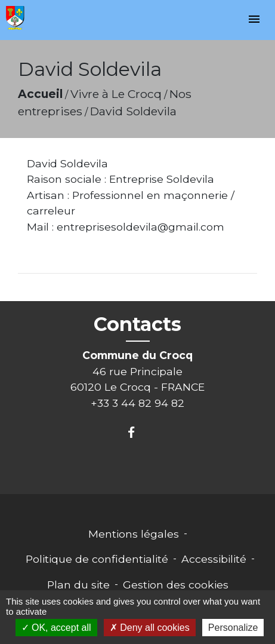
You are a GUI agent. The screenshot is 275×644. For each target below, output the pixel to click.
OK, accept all (56, 628)
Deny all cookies (150, 628)
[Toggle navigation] (254, 20)
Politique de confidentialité (97, 559)
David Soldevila (133, 111)
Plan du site (78, 585)
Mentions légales (134, 534)
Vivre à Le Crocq (116, 94)
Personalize (233, 628)
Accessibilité (214, 559)
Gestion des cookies (176, 585)
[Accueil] (15, 18)
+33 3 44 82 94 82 (137, 403)
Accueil (40, 94)
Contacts (137, 324)
